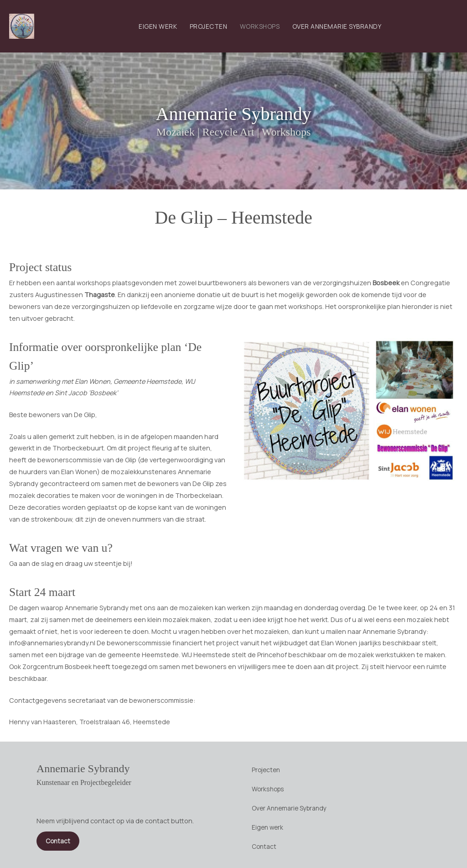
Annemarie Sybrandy (233, 114)
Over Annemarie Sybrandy (337, 26)
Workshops (260, 26)
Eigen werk (158, 26)
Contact (264, 846)
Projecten (209, 26)
